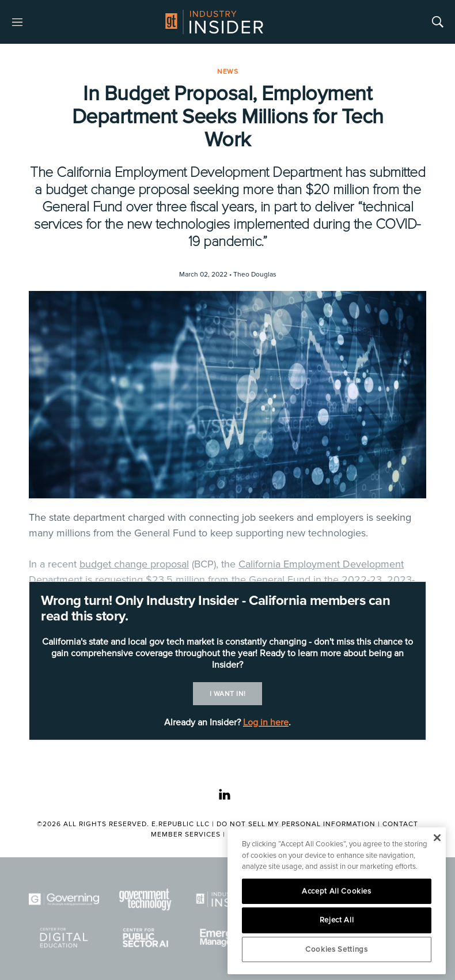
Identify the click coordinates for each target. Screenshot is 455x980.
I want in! (228, 694)
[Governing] (64, 900)
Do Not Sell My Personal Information (296, 824)
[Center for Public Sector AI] (146, 938)
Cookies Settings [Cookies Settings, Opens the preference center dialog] (337, 949)
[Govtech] (146, 900)
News (227, 72)
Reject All (337, 920)
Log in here (266, 722)
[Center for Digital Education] (64, 938)
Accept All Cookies (337, 891)
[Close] (437, 838)
